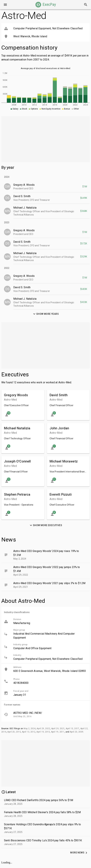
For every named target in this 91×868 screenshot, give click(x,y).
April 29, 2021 (58, 729)
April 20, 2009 (77, 732)
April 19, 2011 (58, 732)
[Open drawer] (5, 5)
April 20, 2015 (14, 732)
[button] (46, 5)
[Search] (86, 5)
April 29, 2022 (43, 729)
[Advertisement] (45, 139)
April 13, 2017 (72, 729)
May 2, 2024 (30, 729)
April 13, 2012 (29, 732)
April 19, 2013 (43, 732)
